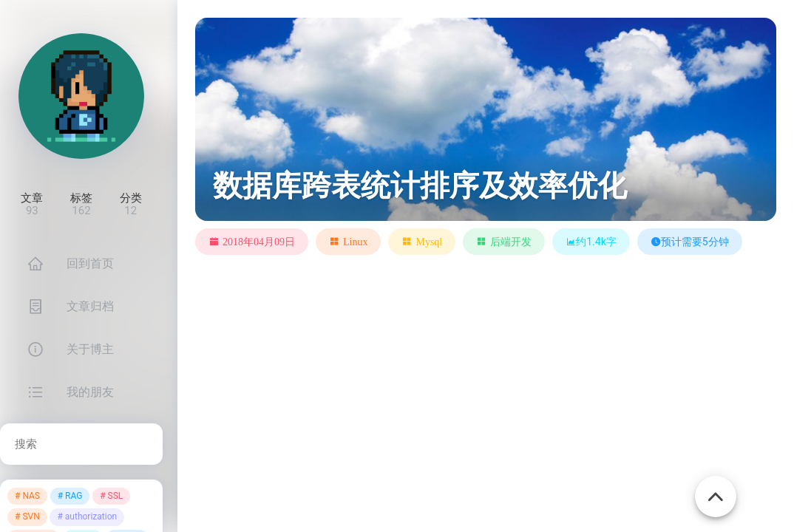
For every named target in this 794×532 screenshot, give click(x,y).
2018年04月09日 (259, 242)
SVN (31, 516)
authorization (91, 516)
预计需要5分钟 (690, 242)
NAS (31, 496)
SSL (116, 496)
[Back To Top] (716, 488)
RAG (74, 496)
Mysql (429, 242)
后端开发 (511, 242)
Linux (355, 242)
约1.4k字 (591, 242)
